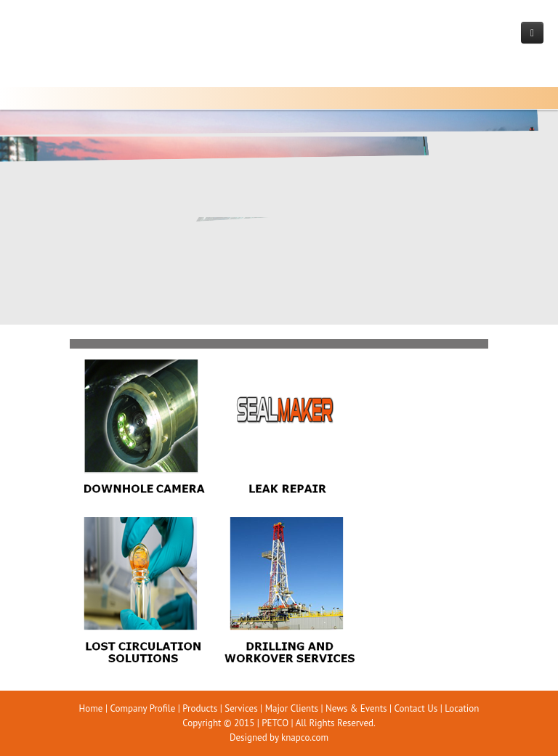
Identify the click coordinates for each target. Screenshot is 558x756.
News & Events (356, 708)
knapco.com (305, 737)
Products (200, 708)
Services (241, 708)
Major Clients (292, 708)
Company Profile (142, 708)
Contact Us (416, 708)
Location (462, 708)
